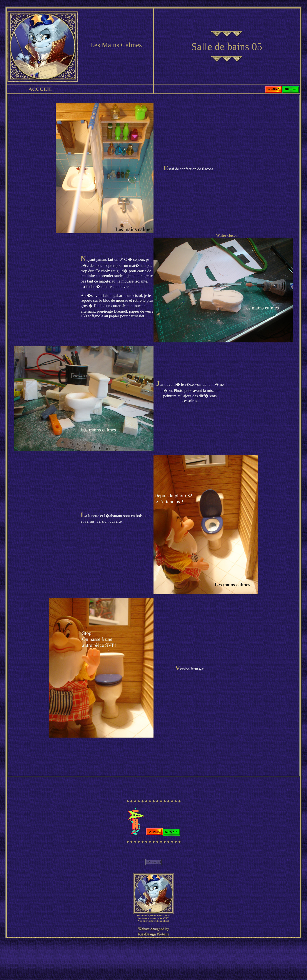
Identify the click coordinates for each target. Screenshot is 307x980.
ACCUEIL (41, 89)
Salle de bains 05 (227, 47)
